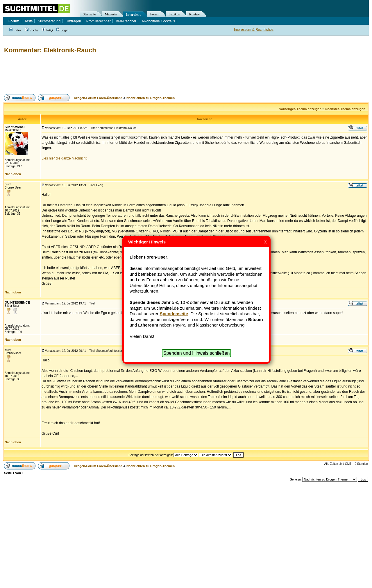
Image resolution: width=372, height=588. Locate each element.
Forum (155, 14)
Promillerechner (99, 21)
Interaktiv (134, 15)
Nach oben (13, 174)
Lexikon (174, 14)
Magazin (111, 14)
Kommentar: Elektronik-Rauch (50, 50)
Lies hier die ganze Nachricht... (66, 158)
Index (15, 30)
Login (62, 30)
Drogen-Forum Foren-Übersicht (98, 98)
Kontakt (195, 14)
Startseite (89, 14)
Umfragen (73, 21)
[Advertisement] (109, 74)
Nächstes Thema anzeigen (345, 109)
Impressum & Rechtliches (254, 30)
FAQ (47, 30)
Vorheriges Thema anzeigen (300, 109)
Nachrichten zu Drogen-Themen (151, 98)
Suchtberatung (49, 21)
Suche (32, 30)
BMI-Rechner (126, 21)
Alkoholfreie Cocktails (158, 21)
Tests (28, 21)
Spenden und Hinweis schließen (197, 353)
